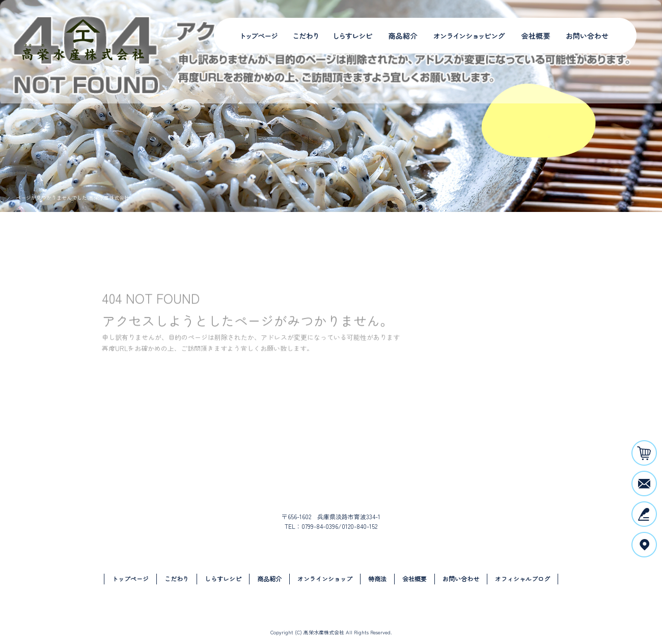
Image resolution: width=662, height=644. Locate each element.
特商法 (377, 579)
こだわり (307, 36)
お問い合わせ (588, 36)
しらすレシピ (350, 36)
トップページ (260, 36)
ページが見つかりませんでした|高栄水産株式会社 (73, 197)
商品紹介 (400, 36)
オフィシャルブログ (522, 579)
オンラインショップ (466, 36)
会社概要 (535, 36)
